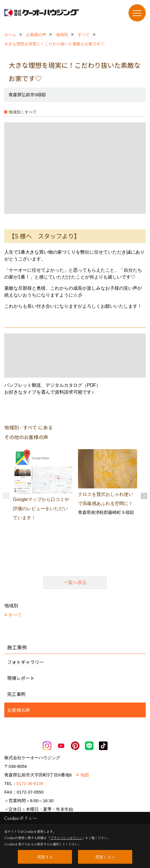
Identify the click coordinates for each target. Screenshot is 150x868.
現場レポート (21, 678)
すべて (15, 615)
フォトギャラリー (26, 662)
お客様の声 (19, 710)
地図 (85, 775)
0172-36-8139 (30, 783)
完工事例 (16, 694)
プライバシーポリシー (66, 838)
